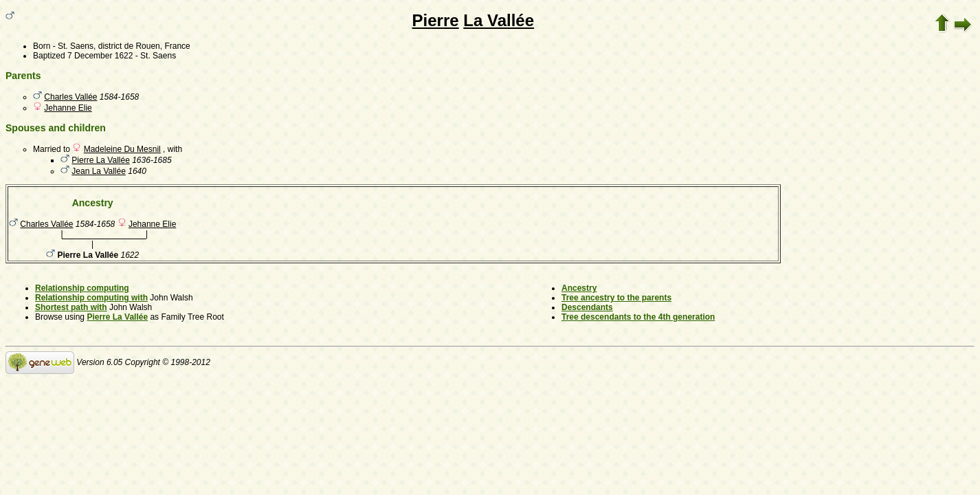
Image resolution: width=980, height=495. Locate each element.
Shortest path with (71, 307)
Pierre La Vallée (101, 160)
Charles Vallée (70, 97)
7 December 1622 (100, 56)
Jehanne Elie (68, 108)
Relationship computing (82, 288)
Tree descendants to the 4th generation (638, 317)
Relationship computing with (91, 298)
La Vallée (499, 20)
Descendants (587, 307)
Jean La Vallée (99, 171)
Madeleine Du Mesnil (122, 149)
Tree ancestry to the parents (616, 298)
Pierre (436, 20)
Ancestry (579, 288)
